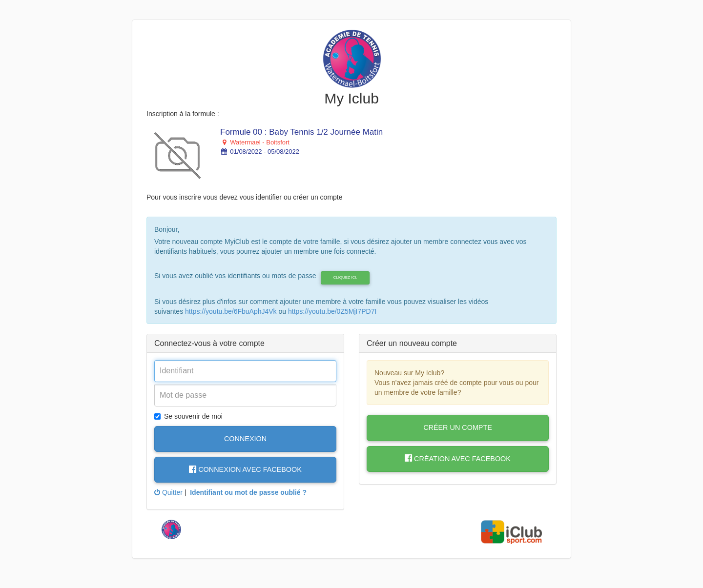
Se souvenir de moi (188, 416)
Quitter (168, 492)
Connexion (245, 439)
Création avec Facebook (458, 459)
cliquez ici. (345, 277)
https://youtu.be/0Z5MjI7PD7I (332, 311)
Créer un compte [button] (458, 427)
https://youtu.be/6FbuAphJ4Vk (231, 311)
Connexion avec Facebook (245, 469)
